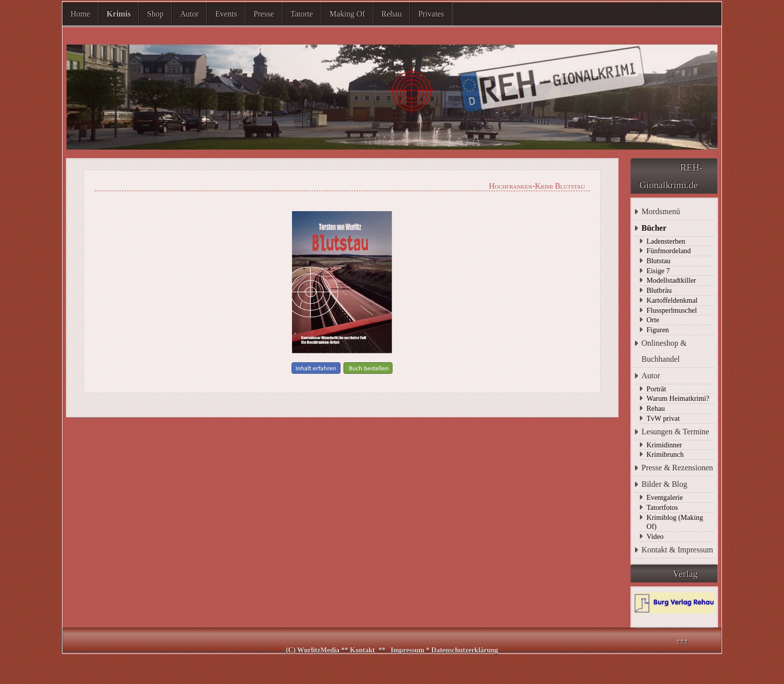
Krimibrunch (665, 454)
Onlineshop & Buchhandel (664, 351)
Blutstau (658, 261)
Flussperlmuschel (672, 310)
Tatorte (302, 14)
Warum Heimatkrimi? (678, 398)
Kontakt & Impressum (677, 550)
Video (655, 536)
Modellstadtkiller (671, 280)
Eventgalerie (665, 497)
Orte (653, 320)
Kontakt (362, 650)
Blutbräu (659, 290)
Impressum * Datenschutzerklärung (444, 650)
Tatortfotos (662, 507)
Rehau (392, 14)
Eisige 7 (658, 271)
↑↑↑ (682, 641)
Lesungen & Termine (675, 432)
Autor (189, 14)
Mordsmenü (661, 211)
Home (80, 14)
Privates (431, 14)
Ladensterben (666, 241)
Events (226, 14)
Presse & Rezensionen (677, 468)
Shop (155, 14)
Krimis (118, 14)
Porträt (656, 389)
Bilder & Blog (664, 484)
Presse (264, 14)
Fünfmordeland (669, 251)
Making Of (347, 14)
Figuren (658, 330)
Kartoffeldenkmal (672, 300)
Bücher (654, 228)
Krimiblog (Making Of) (675, 522)
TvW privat (663, 418)
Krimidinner (664, 445)
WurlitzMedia (319, 650)
